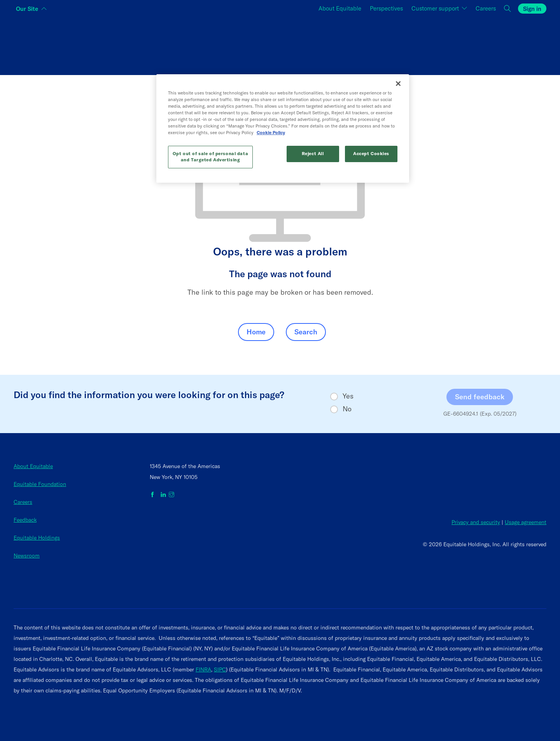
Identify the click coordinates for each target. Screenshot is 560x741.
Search (306, 332)
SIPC (220, 669)
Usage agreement (526, 522)
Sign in (532, 9)
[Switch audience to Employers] (458, 44)
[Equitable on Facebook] (154, 495)
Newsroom (27, 556)
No (347, 409)
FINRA (203, 669)
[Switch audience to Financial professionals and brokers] (280, 44)
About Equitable (33, 466)
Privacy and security (476, 522)
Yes (348, 396)
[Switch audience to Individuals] (102, 44)
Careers (23, 502)
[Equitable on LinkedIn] (163, 495)
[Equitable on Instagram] (171, 495)
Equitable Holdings (37, 538)
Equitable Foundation (40, 484)
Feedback (25, 520)
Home (256, 332)
